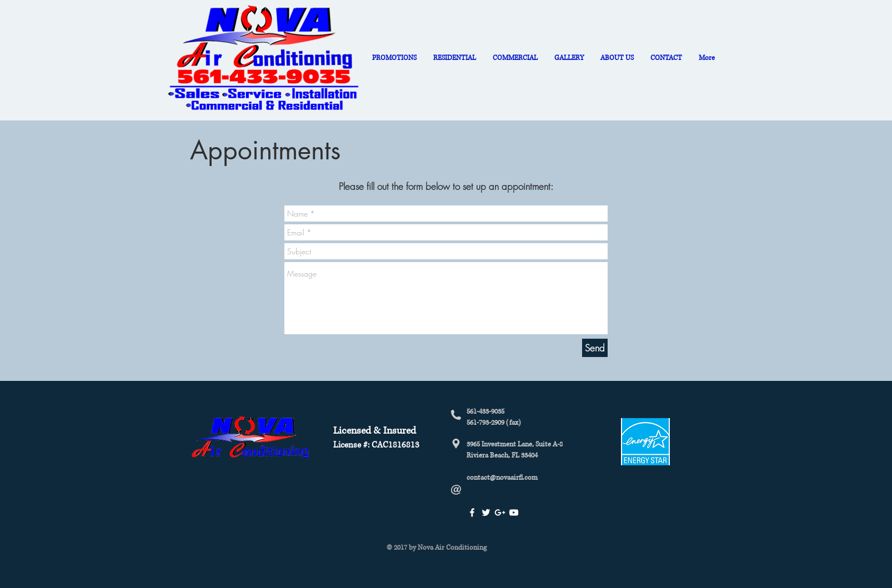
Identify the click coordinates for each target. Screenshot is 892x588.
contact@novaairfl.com (502, 478)
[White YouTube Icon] (514, 512)
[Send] (595, 348)
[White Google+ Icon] (500, 512)
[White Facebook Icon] (472, 512)
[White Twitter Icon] (486, 512)
